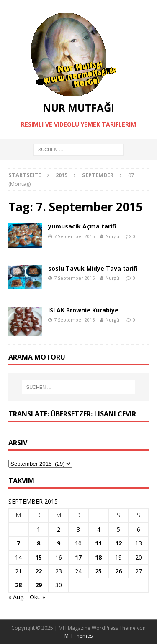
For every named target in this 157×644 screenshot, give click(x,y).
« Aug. (17, 597)
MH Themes (78, 636)
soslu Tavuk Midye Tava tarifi (93, 268)
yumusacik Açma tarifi (82, 226)
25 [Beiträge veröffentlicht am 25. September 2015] (98, 571)
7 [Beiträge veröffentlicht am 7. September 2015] (18, 543)
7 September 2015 (74, 236)
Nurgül (113, 236)
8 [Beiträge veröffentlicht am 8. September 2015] (39, 543)
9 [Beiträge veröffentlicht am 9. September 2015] (59, 543)
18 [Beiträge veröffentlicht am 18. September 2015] (98, 557)
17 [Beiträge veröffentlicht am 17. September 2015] (78, 557)
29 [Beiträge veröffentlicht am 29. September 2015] (39, 585)
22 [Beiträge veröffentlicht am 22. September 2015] (39, 571)
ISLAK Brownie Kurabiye (83, 310)
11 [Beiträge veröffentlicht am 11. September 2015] (98, 543)
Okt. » (37, 597)
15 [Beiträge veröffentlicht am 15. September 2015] (39, 557)
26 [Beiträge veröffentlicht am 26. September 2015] (118, 571)
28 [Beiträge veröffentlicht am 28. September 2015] (18, 585)
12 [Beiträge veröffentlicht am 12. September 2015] (118, 543)
